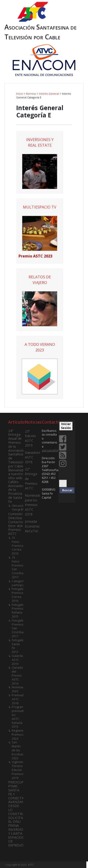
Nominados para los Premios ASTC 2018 (34, 505)
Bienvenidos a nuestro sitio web (18, 474)
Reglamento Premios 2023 (20, 734)
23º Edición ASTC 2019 (30, 438)
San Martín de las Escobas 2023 (18, 750)
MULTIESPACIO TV (40, 207)
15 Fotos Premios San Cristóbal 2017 (18, 567)
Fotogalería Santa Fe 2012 (19, 646)
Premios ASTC (15, 532)
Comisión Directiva (15, 516)
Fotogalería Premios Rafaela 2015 (19, 611)
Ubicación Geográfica (19, 508)
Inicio (20, 94)
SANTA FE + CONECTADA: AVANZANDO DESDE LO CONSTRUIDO (19, 802)
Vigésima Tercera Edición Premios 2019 (18, 770)
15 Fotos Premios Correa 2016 (18, 546)
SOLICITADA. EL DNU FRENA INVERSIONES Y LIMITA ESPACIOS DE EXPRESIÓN (19, 832)
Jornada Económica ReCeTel (33, 526)
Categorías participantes (21, 583)
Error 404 (15, 526)
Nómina (31, 94)
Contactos (16, 522)
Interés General (49, 94)
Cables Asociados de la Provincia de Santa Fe (16, 492)
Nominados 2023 (20, 689)
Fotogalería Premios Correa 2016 (19, 595)
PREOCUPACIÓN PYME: (21, 784)
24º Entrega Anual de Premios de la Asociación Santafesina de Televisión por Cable (17, 448)
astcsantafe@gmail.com (58, 450)
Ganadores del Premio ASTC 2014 (20, 675)
